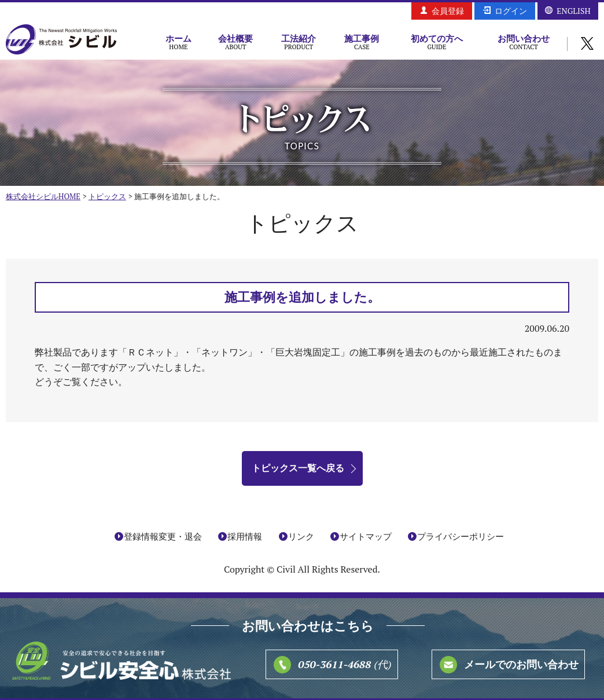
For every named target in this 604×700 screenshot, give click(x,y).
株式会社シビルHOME (43, 196)
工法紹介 (299, 42)
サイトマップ (366, 536)
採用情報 (245, 536)
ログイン (511, 11)
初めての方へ (437, 42)
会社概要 (236, 42)
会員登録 (448, 11)
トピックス (107, 196)
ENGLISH (573, 11)
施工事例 (362, 42)
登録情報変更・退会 (163, 536)
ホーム (178, 42)
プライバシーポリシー (461, 536)
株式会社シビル (61, 40)
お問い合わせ (524, 42)
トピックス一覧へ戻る (298, 468)
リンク (301, 536)
